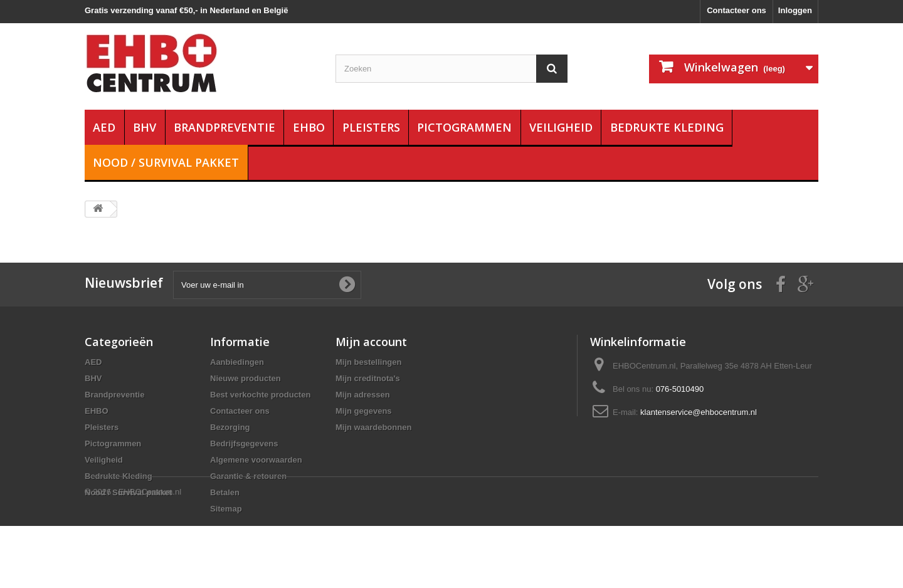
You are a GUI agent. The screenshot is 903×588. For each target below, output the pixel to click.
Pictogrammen (464, 127)
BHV (145, 127)
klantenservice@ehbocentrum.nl (699, 412)
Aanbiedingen (237, 362)
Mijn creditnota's (368, 378)
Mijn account (371, 342)
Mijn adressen (363, 395)
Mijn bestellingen (368, 362)
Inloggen (795, 10)
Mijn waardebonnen (373, 427)
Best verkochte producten (260, 395)
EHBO (309, 127)
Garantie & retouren (248, 476)
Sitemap (226, 509)
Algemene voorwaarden (256, 460)
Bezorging (230, 427)
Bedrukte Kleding (667, 127)
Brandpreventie (224, 127)
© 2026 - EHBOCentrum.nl (133, 554)
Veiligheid (561, 127)
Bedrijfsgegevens (244, 444)
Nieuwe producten (246, 378)
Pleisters (371, 127)
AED (104, 127)
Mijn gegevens (364, 411)
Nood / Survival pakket (166, 162)
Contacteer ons (737, 10)
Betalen (225, 492)
